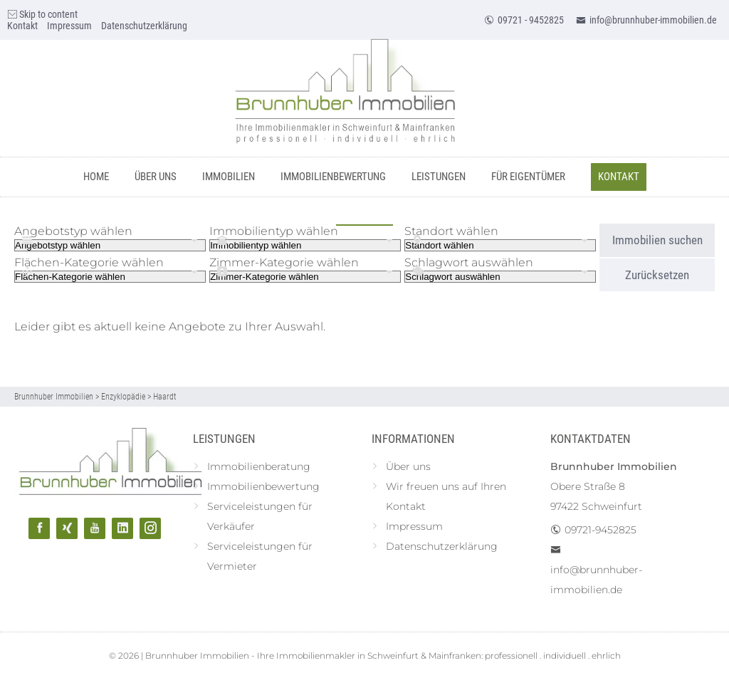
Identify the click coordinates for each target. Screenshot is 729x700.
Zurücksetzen (657, 275)
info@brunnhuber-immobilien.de (646, 20)
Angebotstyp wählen (73, 231)
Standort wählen (451, 231)
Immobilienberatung (259, 466)
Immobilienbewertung (333, 177)
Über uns (156, 177)
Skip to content (42, 14)
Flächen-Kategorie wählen (89, 262)
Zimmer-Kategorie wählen (284, 262)
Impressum (69, 26)
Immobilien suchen (657, 240)
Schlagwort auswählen (469, 262)
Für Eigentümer (528, 177)
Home (96, 177)
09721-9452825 (600, 530)
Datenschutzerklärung (144, 26)
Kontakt (22, 26)
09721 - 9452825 (524, 20)
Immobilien (229, 177)
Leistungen (439, 177)
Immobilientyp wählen (274, 231)
